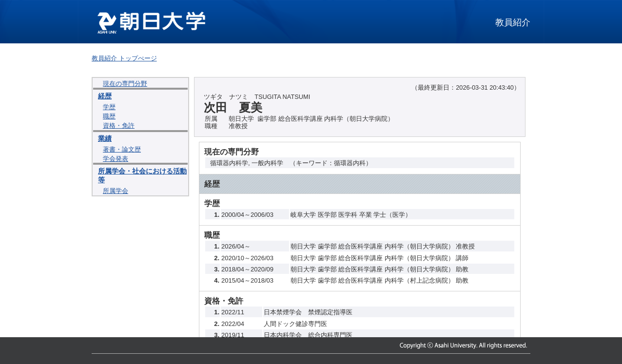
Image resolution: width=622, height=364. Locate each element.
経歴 (105, 96)
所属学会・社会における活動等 (142, 175)
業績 (105, 138)
